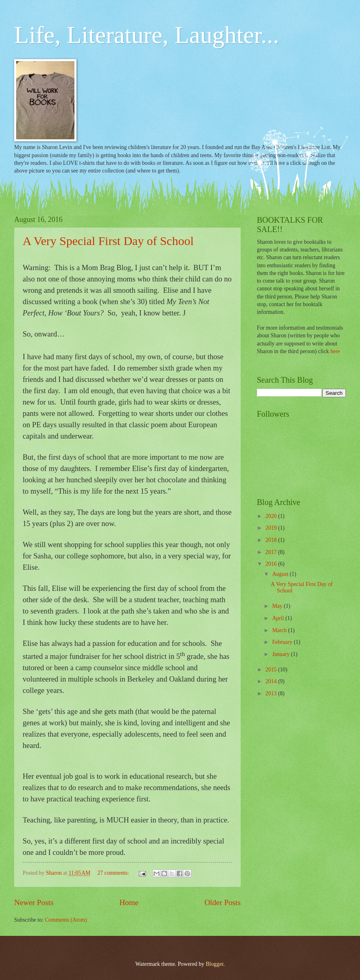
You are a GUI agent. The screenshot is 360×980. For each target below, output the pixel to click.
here (335, 351)
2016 (272, 564)
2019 (272, 528)
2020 (272, 516)
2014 (272, 681)
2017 (272, 552)
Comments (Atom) (66, 920)
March (280, 630)
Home (129, 902)
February (283, 642)
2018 (272, 540)
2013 (272, 693)
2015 (272, 670)
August (281, 574)
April (279, 618)
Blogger (214, 964)
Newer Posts (34, 902)
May (278, 606)
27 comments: (114, 873)
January (282, 654)
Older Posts (222, 902)
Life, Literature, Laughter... (147, 35)
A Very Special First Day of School (108, 241)
